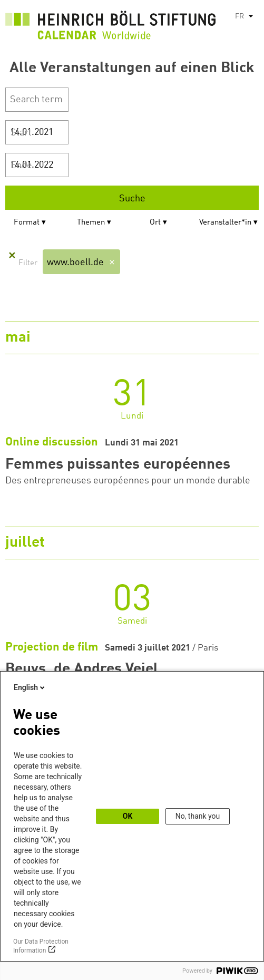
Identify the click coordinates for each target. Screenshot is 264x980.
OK (128, 816)
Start (21, 133)
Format (27, 223)
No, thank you (198, 816)
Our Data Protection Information (41, 946)
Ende (21, 166)
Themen (91, 223)
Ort (155, 223)
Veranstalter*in (225, 223)
